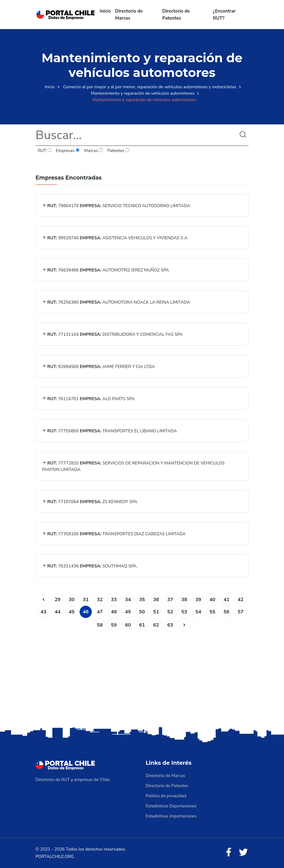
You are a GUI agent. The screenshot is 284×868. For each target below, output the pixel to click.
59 (114, 625)
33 (114, 600)
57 (240, 612)
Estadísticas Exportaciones (171, 806)
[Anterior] (43, 600)
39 (198, 600)
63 (170, 625)
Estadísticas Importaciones (171, 816)
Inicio (105, 11)
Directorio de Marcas (129, 15)
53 (184, 612)
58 (100, 625)
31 (86, 600)
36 (156, 600)
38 (184, 600)
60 (128, 625)
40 (212, 600)
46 (86, 612)
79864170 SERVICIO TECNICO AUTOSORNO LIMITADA (116, 206)
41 (226, 600)
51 (156, 612)
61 (142, 625)
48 (114, 612)
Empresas (68, 151)
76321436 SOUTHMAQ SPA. (90, 566)
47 (100, 612)
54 (198, 612)
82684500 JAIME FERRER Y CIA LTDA (98, 367)
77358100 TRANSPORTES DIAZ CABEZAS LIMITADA (114, 534)
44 (57, 612)
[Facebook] (229, 853)
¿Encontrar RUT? (224, 15)
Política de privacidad (166, 796)
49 (128, 612)
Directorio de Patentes (176, 15)
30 (71, 600)
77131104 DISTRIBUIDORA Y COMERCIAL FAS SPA (112, 334)
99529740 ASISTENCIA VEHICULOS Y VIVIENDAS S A (115, 238)
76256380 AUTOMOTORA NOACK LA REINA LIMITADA (116, 302)
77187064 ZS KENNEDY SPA (90, 502)
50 (142, 612)
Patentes (118, 151)
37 (170, 600)
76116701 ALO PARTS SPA (88, 399)
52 (170, 612)
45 (71, 612)
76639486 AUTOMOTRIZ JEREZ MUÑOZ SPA (105, 270)
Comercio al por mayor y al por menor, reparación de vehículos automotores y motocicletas (150, 87)
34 (128, 600)
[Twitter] (243, 853)
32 (100, 600)
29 (57, 600)
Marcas (94, 151)
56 (226, 612)
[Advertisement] (142, 677)
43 (43, 612)
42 (240, 600)
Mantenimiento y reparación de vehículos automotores (143, 93)
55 (212, 612)
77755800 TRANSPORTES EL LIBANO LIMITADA (109, 431)
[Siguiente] (184, 625)
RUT (45, 151)
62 (156, 625)
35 (142, 600)
